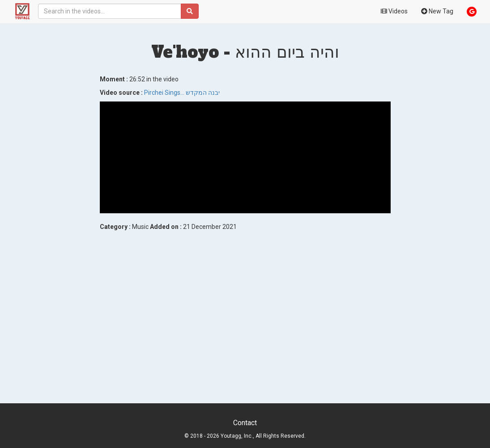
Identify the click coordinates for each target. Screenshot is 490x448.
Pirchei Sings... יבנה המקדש (182, 93)
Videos (394, 11)
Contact (245, 423)
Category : (115, 227)
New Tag (437, 11)
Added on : (166, 227)
